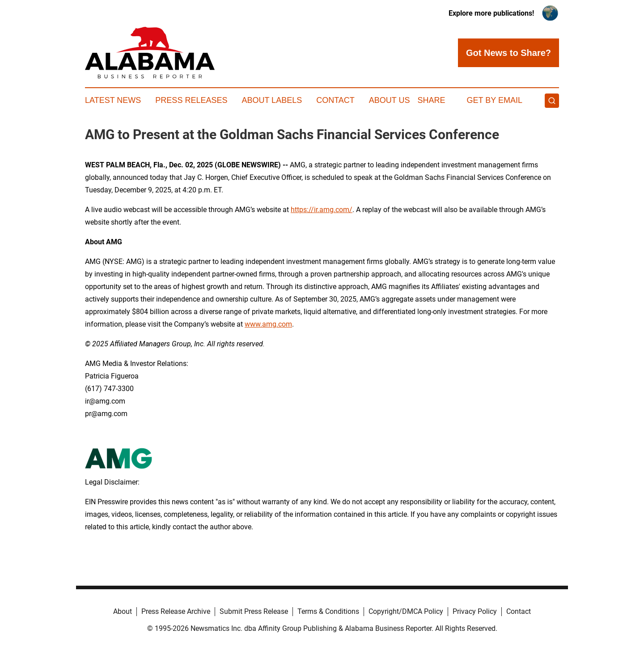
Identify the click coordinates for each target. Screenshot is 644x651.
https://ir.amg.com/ (322, 210)
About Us (390, 100)
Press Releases (191, 100)
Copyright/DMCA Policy (406, 611)
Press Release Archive (176, 611)
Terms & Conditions (328, 611)
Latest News (113, 100)
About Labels (272, 100)
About (123, 611)
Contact (335, 100)
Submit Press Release (254, 611)
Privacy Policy (475, 611)
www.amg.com (268, 324)
